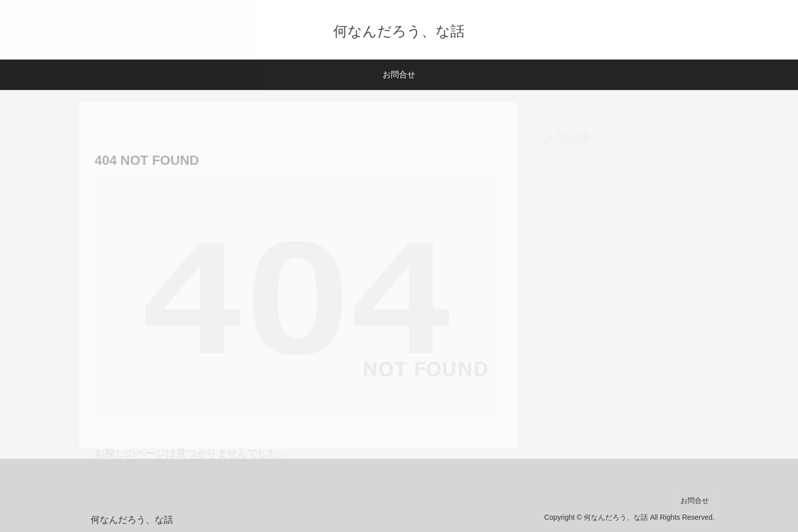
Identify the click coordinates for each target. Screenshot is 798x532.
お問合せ (695, 500)
